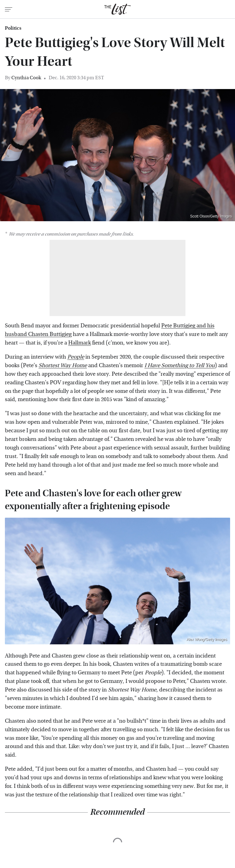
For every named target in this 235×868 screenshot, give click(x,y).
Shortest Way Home (63, 365)
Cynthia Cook (26, 78)
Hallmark (80, 343)
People (76, 357)
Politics (13, 28)
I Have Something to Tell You (180, 365)
